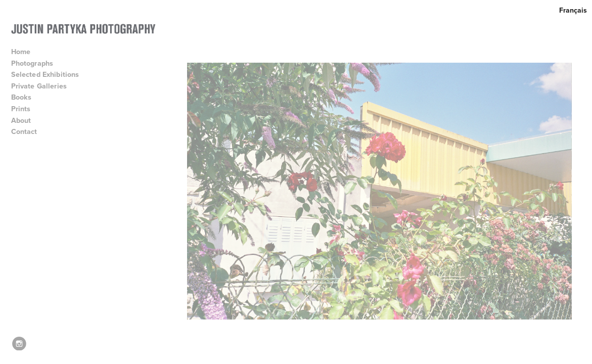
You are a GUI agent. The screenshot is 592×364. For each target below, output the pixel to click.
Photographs (37, 63)
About (26, 120)
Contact (24, 131)
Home (21, 52)
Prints (21, 109)
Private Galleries (39, 86)
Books (26, 97)
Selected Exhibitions (50, 74)
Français (573, 10)
